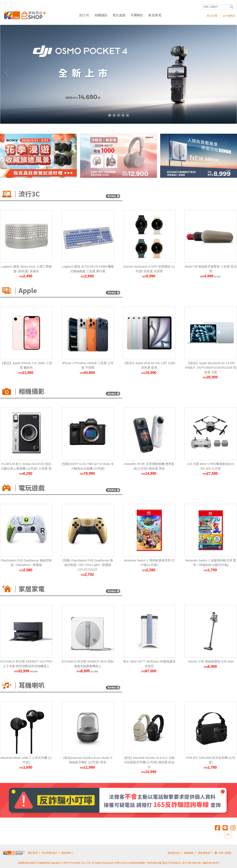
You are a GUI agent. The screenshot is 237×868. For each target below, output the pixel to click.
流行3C (84, 15)
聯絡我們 (66, 853)
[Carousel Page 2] (114, 115)
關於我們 (33, 853)
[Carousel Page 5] (128, 115)
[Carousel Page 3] (119, 115)
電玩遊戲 (119, 15)
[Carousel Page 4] (123, 115)
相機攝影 (101, 15)
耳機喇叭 (137, 15)
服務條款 (189, 853)
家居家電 (155, 15)
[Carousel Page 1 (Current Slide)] (110, 115)
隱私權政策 (204, 853)
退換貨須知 (174, 853)
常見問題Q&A (49, 853)
